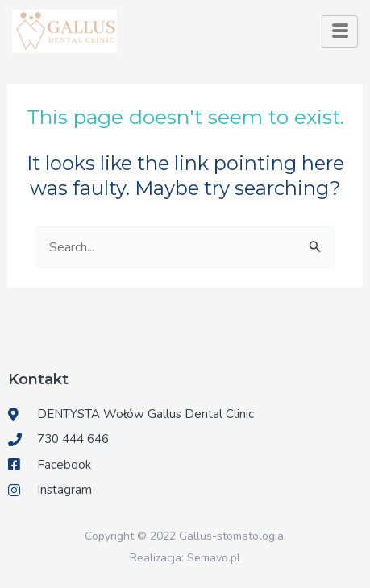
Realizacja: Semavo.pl (185, 558)
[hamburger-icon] (340, 31)
